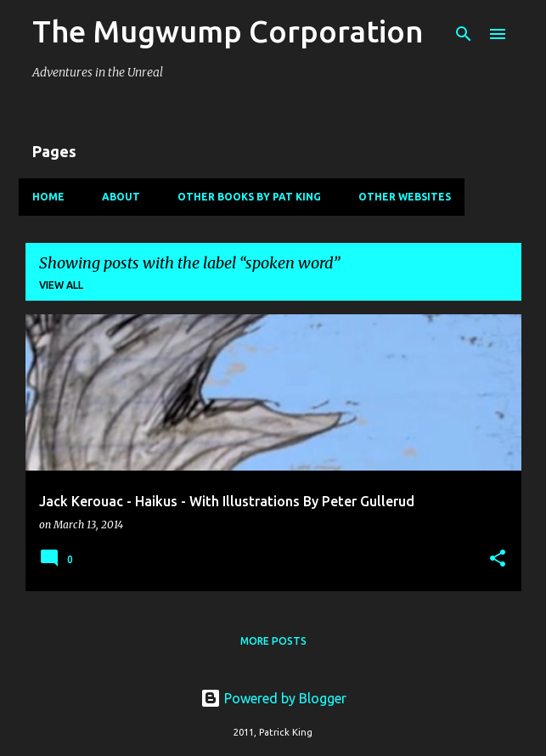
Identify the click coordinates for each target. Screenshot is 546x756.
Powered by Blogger (273, 698)
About (121, 197)
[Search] (464, 34)
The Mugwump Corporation (228, 31)
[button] (498, 559)
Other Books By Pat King (249, 197)
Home (48, 197)
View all (61, 285)
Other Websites (405, 197)
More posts (273, 641)
